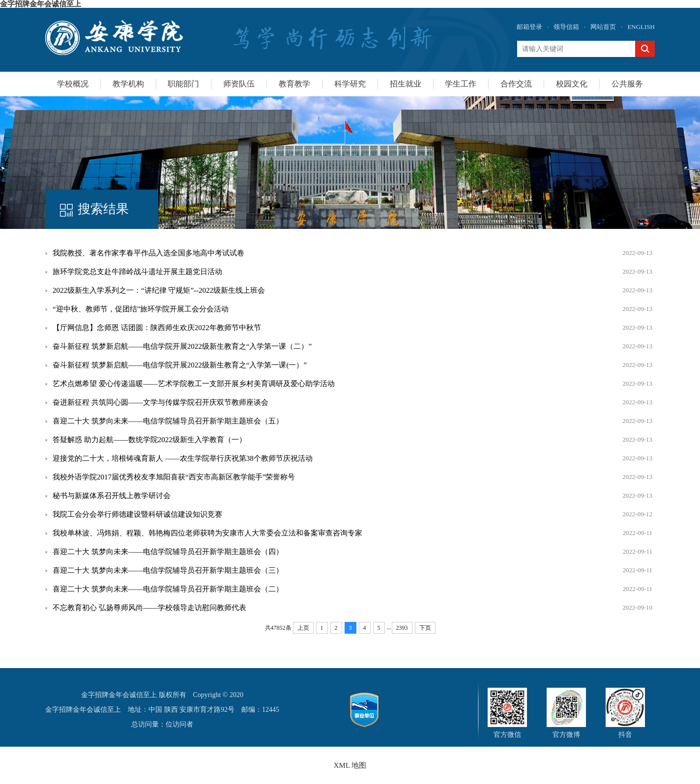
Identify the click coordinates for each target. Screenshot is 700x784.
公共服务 (627, 84)
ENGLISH (641, 27)
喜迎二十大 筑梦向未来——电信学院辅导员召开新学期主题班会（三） (168, 570)
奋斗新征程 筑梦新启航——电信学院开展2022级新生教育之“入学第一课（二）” (182, 346)
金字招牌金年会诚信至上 (41, 4)
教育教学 (294, 84)
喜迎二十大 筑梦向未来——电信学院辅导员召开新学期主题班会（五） (168, 421)
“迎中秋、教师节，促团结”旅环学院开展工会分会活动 (141, 309)
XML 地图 (350, 765)
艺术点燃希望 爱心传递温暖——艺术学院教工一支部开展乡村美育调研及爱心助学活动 (194, 384)
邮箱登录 (529, 27)
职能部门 (183, 84)
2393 (402, 628)
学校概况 (73, 84)
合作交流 (516, 84)
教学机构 (128, 84)
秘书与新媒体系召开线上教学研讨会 (112, 496)
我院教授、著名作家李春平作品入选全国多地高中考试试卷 (148, 253)
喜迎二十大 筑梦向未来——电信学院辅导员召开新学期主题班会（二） (168, 589)
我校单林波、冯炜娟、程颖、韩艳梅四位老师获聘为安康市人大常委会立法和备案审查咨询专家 (207, 533)
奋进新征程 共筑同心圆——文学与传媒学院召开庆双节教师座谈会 (160, 402)
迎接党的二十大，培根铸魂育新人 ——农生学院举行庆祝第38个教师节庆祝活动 (183, 458)
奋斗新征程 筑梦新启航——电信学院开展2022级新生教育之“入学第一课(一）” (180, 365)
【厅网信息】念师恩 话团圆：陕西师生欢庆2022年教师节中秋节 (157, 328)
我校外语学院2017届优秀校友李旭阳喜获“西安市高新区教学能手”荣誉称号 (174, 477)
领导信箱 (566, 27)
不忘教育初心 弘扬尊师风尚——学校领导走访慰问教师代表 (149, 608)
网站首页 (603, 27)
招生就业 (406, 84)
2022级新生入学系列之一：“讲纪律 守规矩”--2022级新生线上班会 (159, 290)
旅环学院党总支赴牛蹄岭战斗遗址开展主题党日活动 (137, 272)
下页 (425, 628)
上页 (303, 628)
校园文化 (572, 84)
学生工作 (461, 84)
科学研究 (350, 84)
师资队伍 (239, 84)
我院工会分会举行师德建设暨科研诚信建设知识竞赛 (137, 514)
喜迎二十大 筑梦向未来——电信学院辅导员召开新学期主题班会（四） (168, 552)
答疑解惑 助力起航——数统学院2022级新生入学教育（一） (149, 440)
